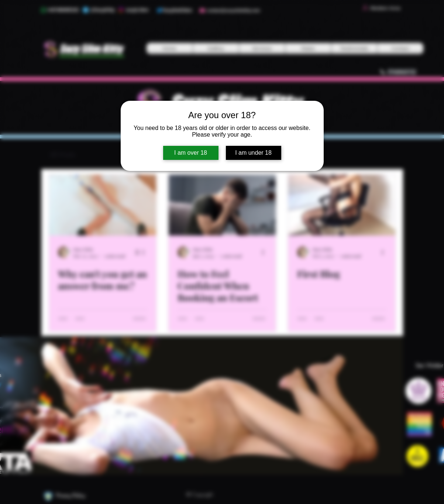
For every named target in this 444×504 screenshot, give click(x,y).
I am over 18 (191, 153)
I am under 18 (253, 153)
